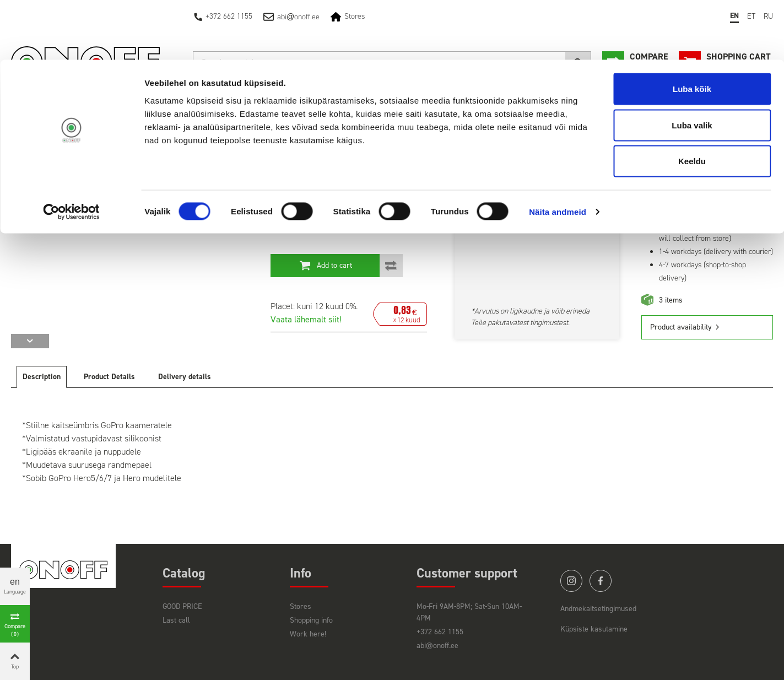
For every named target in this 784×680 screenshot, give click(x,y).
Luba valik (692, 65)
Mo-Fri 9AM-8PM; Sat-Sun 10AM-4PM (469, 612)
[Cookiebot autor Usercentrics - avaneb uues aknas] (71, 152)
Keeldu (692, 101)
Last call (176, 620)
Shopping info (311, 620)
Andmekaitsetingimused (598, 609)
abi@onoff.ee (437, 646)
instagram (571, 581)
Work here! (308, 634)
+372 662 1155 (440, 632)
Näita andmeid (558, 152)
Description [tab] (42, 377)
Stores (301, 606)
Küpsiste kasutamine (594, 629)
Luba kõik (692, 29)
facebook (601, 581)
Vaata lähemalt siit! (306, 319)
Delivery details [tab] (185, 377)
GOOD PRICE (182, 606)
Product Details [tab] (109, 377)
